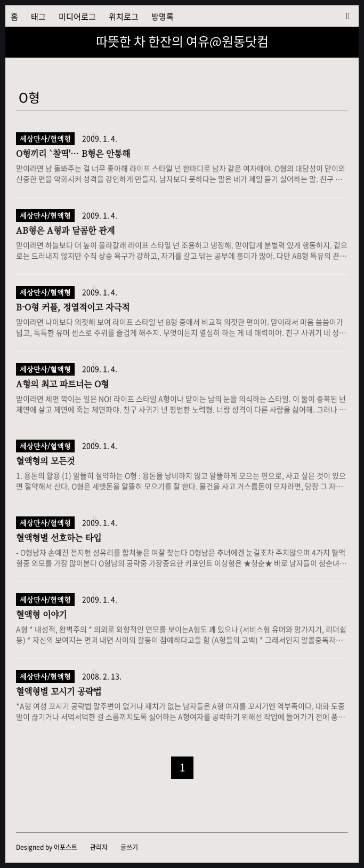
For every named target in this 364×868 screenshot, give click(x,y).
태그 (38, 17)
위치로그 (124, 17)
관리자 (99, 847)
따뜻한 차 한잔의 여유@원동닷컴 (182, 41)
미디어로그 (77, 17)
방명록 (163, 17)
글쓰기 (129, 847)
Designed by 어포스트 (47, 847)
